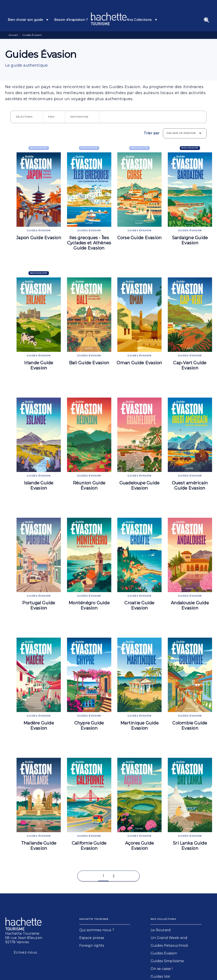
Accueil (13, 35)
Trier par (152, 133)
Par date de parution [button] (181, 133)
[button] (27, 117)
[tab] (28, 20)
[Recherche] (206, 20)
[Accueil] (109, 19)
